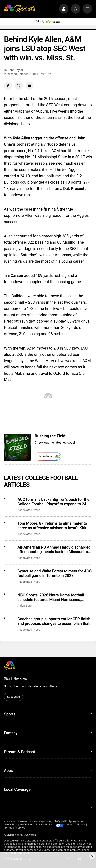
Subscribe (13, 697)
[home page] (21, 9)
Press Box (11, 825)
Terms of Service (29, 828)
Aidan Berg (25, 606)
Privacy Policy (44, 825)
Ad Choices (26, 825)
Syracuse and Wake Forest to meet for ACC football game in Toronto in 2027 (54, 573)
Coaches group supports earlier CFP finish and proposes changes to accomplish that (54, 621)
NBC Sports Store (73, 821)
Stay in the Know (16, 678)
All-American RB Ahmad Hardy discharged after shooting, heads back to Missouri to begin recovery (54, 549)
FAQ (57, 821)
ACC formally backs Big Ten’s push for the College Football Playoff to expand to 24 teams (53, 502)
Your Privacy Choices (77, 825)
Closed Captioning (41, 821)
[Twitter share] (19, 86)
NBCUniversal (28, 835)
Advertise (10, 821)
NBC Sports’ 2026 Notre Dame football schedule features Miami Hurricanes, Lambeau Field (51, 597)
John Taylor (16, 70)
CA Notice (10, 828)
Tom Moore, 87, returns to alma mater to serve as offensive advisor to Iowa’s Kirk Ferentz (52, 526)
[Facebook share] (8, 86)
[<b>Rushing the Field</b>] (17, 447)
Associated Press (29, 510)
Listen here (49, 457)
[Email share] (30, 86)
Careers (23, 821)
